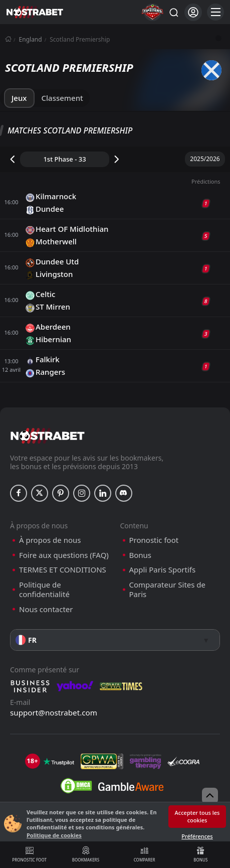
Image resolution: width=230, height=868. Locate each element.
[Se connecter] (193, 12)
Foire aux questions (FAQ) (64, 555)
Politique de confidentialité (44, 590)
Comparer (145, 854)
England (31, 39)
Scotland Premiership (80, 39)
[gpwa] (102, 762)
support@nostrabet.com (54, 712)
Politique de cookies (54, 835)
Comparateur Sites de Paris (168, 590)
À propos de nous (50, 540)
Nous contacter (46, 609)
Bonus (201, 854)
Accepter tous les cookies (197, 816)
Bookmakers (85, 854)
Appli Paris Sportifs (163, 570)
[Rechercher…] (173, 12)
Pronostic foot (29, 854)
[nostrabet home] (48, 436)
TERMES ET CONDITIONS (63, 570)
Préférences (197, 836)
